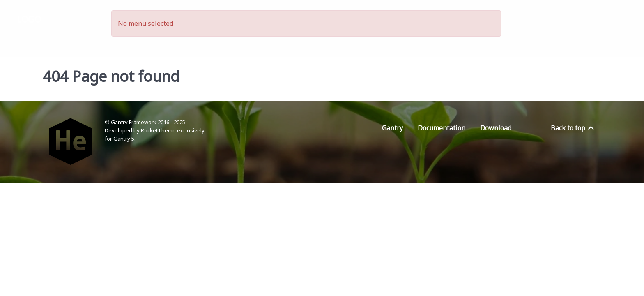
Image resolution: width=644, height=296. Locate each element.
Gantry (392, 128)
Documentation (442, 128)
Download (496, 128)
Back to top (573, 128)
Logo (29, 19)
